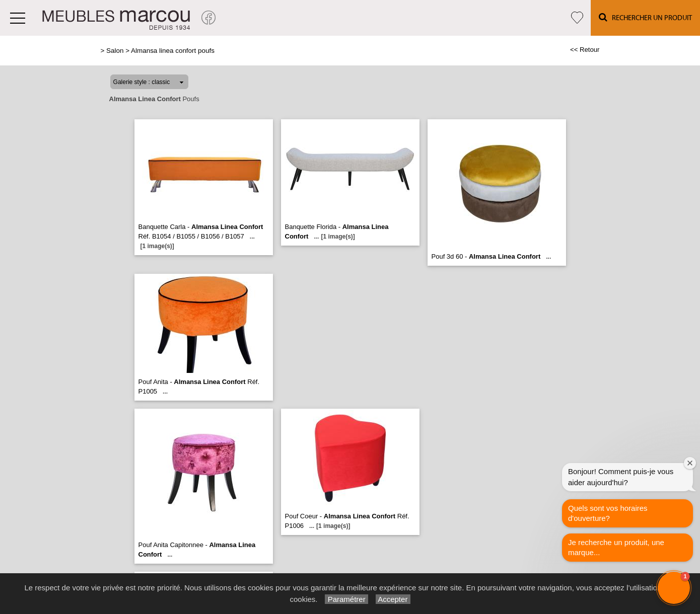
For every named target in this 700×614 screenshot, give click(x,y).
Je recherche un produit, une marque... (616, 547)
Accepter (393, 599)
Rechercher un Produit (645, 17)
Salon (115, 51)
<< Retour (585, 50)
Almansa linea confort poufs (173, 51)
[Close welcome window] (690, 463)
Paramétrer (346, 599)
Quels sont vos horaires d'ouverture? (608, 513)
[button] (674, 588)
